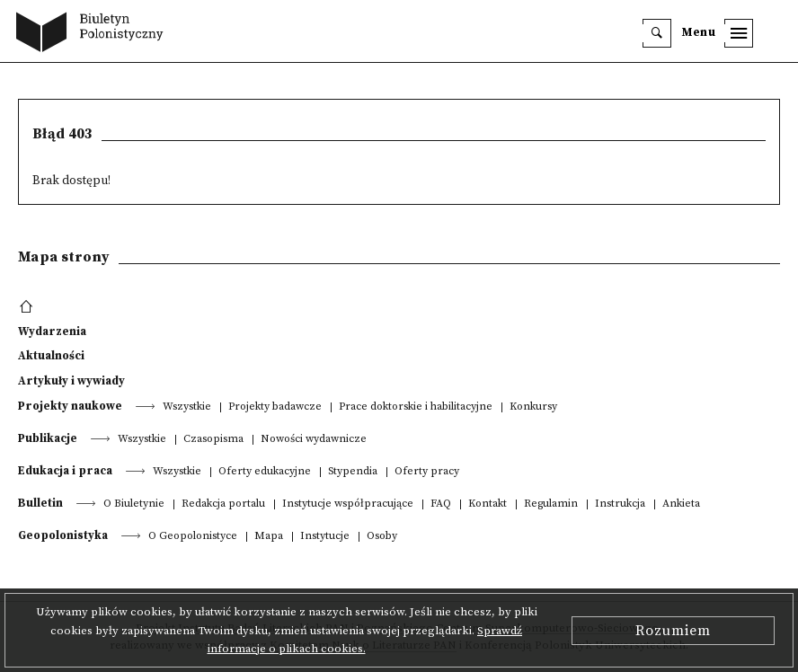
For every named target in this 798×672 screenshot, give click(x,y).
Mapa (269, 537)
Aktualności (51, 356)
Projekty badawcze (275, 407)
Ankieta (681, 504)
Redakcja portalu (223, 504)
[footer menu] (28, 307)
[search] (657, 33)
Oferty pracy (427, 472)
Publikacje (48, 438)
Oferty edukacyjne (265, 472)
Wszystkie (187, 407)
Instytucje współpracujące (348, 504)
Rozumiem (673, 631)
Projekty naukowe (70, 406)
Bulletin (40, 503)
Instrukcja (620, 504)
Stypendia (353, 472)
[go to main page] (94, 34)
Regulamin (551, 504)
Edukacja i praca (65, 471)
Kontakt (488, 504)
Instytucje (325, 537)
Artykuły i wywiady (71, 381)
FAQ (441, 504)
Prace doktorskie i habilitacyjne (416, 407)
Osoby (382, 537)
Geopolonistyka (63, 535)
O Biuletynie (134, 504)
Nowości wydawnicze (314, 440)
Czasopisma (213, 440)
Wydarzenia (52, 332)
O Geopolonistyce (193, 537)
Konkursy (533, 407)
